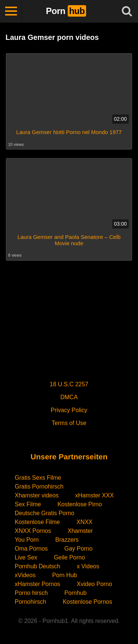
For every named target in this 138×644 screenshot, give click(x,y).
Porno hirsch (31, 593)
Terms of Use (69, 423)
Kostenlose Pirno (80, 504)
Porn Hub (65, 575)
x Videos (88, 566)
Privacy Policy (69, 410)
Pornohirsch (30, 602)
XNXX (85, 522)
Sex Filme (28, 504)
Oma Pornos (31, 549)
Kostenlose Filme (37, 522)
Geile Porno (69, 557)
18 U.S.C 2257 (69, 384)
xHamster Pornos (38, 584)
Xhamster (80, 531)
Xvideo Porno (95, 584)
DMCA (69, 397)
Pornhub (76, 593)
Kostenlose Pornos (87, 602)
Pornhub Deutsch (38, 566)
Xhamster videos (37, 495)
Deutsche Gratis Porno (45, 513)
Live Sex (26, 557)
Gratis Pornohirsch (39, 487)
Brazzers (67, 540)
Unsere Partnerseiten (69, 457)
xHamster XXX (94, 495)
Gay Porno (78, 549)
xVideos (25, 575)
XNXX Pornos (33, 531)
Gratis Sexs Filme (38, 478)
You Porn (27, 540)
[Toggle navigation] (11, 11)
